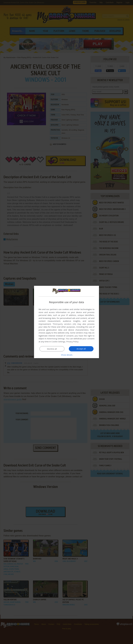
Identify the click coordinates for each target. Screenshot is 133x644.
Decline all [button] (52, 349)
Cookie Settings (58, 342)
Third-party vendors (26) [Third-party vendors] (64, 324)
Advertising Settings (56, 339)
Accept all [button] (81, 349)
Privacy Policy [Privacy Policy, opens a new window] (72, 342)
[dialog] (66, 322)
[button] (66, 355)
